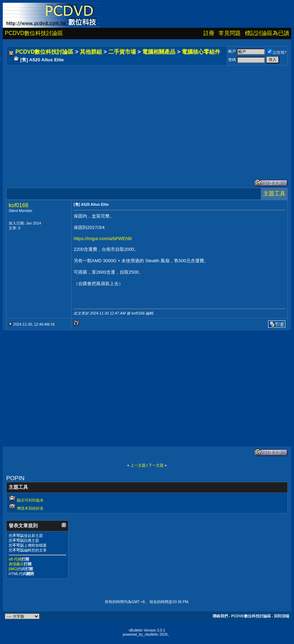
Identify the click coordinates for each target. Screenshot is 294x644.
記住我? (277, 52)
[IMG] (13, 569)
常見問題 (230, 33)
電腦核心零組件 (201, 52)
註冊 (209, 33)
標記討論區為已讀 (267, 33)
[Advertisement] (147, 115)
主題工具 (274, 193)
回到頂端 (282, 616)
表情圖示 (16, 564)
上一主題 (138, 465)
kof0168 (19, 205)
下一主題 (156, 465)
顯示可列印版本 (30, 500)
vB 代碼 (15, 559)
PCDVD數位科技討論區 (34, 33)
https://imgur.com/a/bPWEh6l (103, 239)
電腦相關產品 (159, 52)
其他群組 (91, 52)
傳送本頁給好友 (30, 508)
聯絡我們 (220, 616)
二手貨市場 (122, 52)
